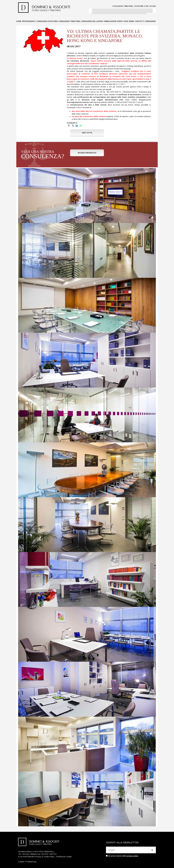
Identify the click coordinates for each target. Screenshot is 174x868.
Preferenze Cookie (64, 856)
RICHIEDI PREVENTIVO (87, 154)
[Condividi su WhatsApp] (81, 124)
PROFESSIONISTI (29, 20)
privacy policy (133, 855)
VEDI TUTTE (87, 132)
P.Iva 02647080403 (26, 856)
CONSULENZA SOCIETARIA (47, 20)
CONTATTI (139, 20)
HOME (19, 20)
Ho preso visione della (123, 855)
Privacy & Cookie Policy (45, 856)
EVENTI (120, 20)
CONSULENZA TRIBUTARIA (69, 20)
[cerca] (119, 11)
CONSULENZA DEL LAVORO (92, 20)
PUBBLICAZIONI (110, 20)
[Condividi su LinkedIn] (77, 124)
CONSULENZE (150, 20)
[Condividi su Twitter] (73, 124)
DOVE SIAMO (129, 20)
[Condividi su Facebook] (69, 124)
